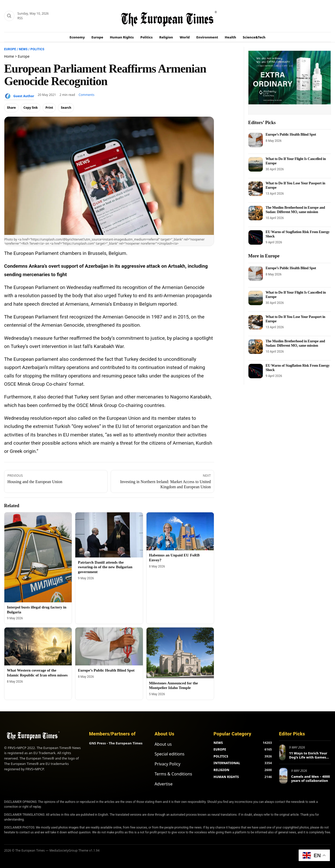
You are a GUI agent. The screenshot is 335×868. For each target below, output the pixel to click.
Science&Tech (254, 37)
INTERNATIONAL (227, 763)
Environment (207, 37)
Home (9, 56)
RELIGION (222, 770)
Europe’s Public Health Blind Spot (106, 670)
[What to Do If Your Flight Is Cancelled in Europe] (256, 164)
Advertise (163, 784)
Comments (87, 95)
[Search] (9, 16)
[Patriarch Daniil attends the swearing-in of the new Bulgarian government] (109, 535)
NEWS (218, 743)
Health (231, 37)
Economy (77, 37)
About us (163, 744)
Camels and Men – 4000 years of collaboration (311, 779)
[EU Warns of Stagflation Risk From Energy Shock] (256, 237)
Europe (97, 37)
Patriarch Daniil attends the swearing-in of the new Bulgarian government (105, 567)
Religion (166, 37)
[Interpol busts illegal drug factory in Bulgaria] (38, 557)
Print (49, 108)
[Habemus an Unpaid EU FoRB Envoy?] (180, 531)
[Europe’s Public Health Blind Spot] (109, 646)
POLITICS (221, 756)
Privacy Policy (167, 764)
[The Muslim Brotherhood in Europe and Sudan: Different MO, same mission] (256, 213)
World (185, 37)
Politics (146, 37)
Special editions (169, 754)
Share (11, 108)
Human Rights (122, 37)
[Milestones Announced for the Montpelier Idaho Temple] (180, 653)
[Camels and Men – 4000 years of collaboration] (283, 776)
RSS (20, 18)
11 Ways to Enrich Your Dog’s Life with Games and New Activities (308, 757)
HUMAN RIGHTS (226, 777)
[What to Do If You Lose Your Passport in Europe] (256, 189)
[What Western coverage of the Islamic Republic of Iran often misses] (38, 646)
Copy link (31, 108)
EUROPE (220, 749)
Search (66, 108)
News (23, 49)
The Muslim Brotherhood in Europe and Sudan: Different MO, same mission (295, 210)
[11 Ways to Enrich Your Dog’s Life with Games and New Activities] (282, 752)
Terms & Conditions (173, 774)
